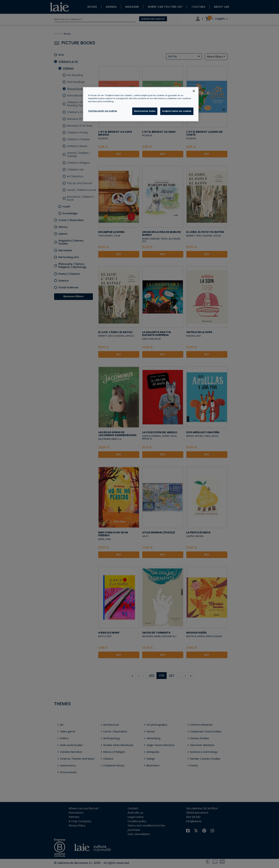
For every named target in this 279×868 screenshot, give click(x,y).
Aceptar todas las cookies (177, 111)
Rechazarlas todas (145, 111)
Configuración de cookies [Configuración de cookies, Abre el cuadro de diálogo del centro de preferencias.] (103, 111)
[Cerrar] (194, 91)
